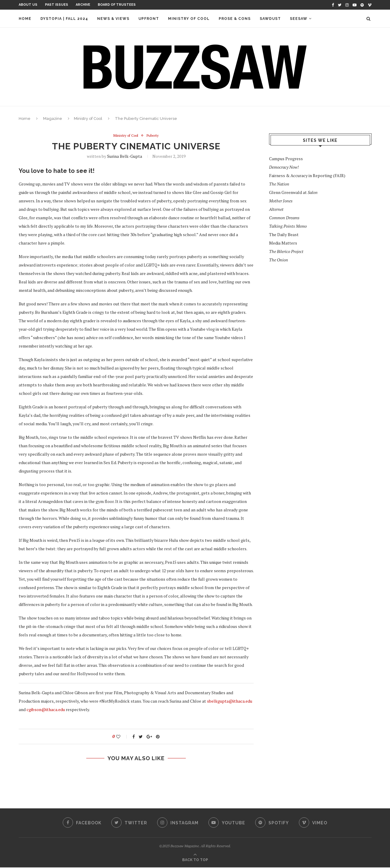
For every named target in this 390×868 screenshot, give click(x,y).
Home (25, 19)
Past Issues (57, 5)
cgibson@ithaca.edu (46, 710)
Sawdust (270, 19)
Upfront (149, 19)
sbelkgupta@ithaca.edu (230, 702)
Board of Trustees (117, 5)
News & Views (113, 19)
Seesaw (299, 19)
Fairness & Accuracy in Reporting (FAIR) (307, 175)
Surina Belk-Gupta (125, 157)
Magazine (53, 119)
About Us (28, 5)
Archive (83, 5)
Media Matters (283, 243)
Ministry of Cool (189, 19)
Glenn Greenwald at (293, 192)
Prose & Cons (235, 19)
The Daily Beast (284, 234)
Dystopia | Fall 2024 (64, 19)
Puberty (155, 136)
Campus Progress (286, 159)
